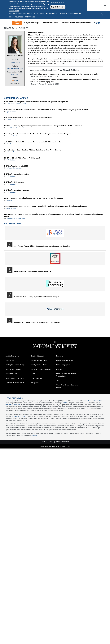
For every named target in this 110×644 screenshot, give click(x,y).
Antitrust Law (10, 360)
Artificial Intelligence (12, 356)
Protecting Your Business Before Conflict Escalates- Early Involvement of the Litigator (38, 134)
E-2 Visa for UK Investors (14, 182)
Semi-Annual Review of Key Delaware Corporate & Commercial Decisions (42, 246)
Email (16, 80)
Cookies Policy (14, 11)
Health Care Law (37, 378)
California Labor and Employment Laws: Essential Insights (36, 297)
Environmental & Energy (39, 360)
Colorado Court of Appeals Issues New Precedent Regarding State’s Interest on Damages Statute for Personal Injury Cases (64, 81)
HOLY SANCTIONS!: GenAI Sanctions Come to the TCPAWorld (28, 118)
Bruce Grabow (11, 218)
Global (33, 374)
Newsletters (51, 13)
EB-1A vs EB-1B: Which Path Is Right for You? (22, 158)
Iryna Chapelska (11, 112)
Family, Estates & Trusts (39, 365)
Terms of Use (88, 401)
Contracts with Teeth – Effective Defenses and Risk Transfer (37, 322)
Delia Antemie (20, 128)
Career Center (75, 13)
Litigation (59, 369)
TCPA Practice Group (13, 120)
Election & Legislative (38, 356)
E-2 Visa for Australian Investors (17, 174)
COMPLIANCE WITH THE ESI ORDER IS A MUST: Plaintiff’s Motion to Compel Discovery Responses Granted (46, 110)
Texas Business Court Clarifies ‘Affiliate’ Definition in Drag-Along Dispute (33, 150)
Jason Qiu (10, 200)
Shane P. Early (21, 218)
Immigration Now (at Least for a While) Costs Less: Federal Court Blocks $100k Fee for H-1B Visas (62, 23)
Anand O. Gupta (11, 208)
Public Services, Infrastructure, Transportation (67, 375)
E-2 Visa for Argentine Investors (17, 190)
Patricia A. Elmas (12, 152)
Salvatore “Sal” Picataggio (14, 168)
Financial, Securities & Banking (41, 369)
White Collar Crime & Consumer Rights (67, 386)
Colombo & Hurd (21, 104)
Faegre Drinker (15, 63)
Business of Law (11, 374)
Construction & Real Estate (15, 378)
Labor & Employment (63, 365)
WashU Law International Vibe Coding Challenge (32, 271)
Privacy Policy (98, 401)
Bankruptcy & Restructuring (15, 365)
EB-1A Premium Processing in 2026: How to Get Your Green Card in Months (34, 198)
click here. (34, 435)
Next (99, 23)
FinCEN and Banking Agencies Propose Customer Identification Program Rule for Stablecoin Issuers (43, 126)
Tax (58, 380)
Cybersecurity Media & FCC (15, 383)
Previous (97, 23)
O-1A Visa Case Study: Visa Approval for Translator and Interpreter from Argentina (36, 102)
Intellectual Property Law (65, 360)
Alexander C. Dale (12, 136)
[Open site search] (102, 14)
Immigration (35, 383)
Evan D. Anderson (12, 144)
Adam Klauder (11, 128)
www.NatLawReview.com (13, 405)
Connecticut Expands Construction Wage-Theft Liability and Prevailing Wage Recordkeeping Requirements (46, 206)
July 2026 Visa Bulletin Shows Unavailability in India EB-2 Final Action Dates (34, 142)
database (66, 403)
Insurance (60, 356)
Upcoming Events (13, 224)
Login (105, 6)
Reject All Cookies (58, 7)
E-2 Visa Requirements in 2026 (16, 166)
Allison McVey (11, 104)
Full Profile (15, 74)
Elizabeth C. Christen (15, 55)
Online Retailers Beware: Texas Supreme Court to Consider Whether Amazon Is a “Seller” (64, 74)
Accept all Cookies (57, 3)
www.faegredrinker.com (15, 68)
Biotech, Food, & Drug (13, 369)
